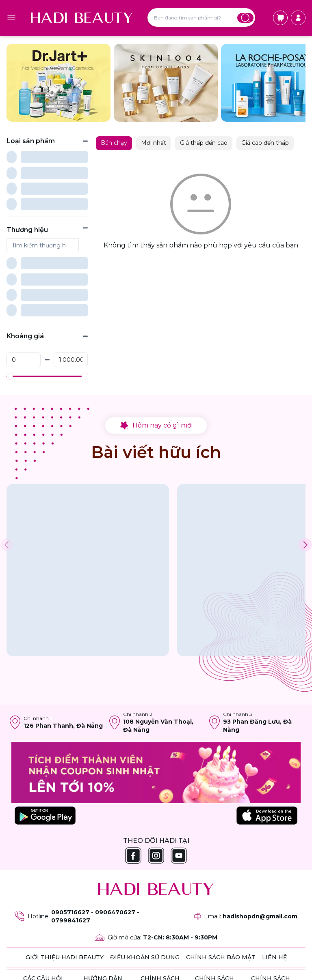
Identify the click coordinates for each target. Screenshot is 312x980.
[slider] (10, 297)
